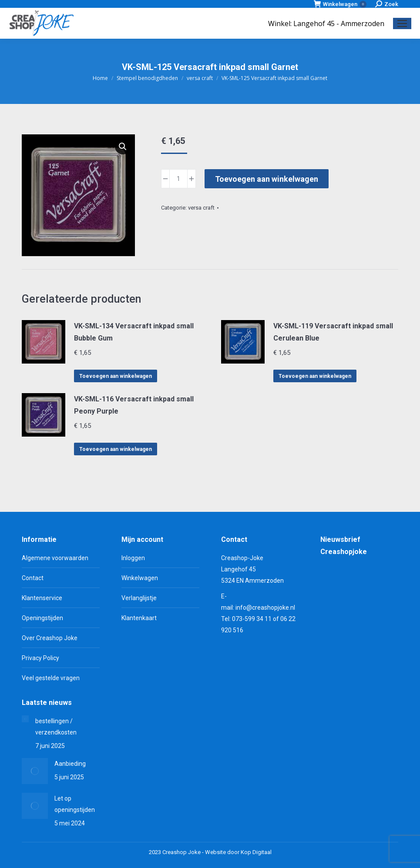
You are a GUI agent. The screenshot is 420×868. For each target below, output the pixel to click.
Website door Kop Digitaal (238, 852)
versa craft (201, 208)
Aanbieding (70, 764)
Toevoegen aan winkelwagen (267, 179)
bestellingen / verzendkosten (56, 727)
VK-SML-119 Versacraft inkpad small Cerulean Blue (333, 332)
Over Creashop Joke (50, 638)
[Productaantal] (178, 179)
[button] (123, 147)
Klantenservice (42, 598)
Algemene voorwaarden (55, 558)
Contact (33, 578)
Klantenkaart (139, 618)
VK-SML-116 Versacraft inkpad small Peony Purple (134, 405)
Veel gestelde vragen (51, 678)
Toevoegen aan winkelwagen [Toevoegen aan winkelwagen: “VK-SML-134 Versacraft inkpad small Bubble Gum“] (116, 376)
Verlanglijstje (139, 598)
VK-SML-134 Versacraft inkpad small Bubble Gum (134, 332)
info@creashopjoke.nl (265, 608)
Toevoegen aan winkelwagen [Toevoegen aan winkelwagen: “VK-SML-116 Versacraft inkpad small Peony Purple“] (116, 449)
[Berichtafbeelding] (25, 719)
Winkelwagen (340, 4)
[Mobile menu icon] (402, 23)
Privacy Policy (40, 658)
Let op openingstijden (75, 804)
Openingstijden (42, 618)
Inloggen (133, 558)
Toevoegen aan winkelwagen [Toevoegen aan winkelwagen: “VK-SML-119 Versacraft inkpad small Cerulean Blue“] (315, 376)
